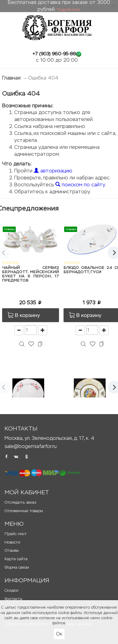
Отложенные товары (24, 511)
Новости (12, 542)
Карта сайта (16, 559)
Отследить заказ (20, 502)
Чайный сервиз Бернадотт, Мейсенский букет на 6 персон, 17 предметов (31, 274)
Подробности (69, 10)
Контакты (13, 599)
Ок (59, 634)
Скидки (11, 590)
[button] (31, 315)
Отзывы (12, 550)
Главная (11, 78)
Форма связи (17, 567)
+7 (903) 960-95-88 (54, 54)
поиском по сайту (80, 185)
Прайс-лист (16, 534)
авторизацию (53, 171)
